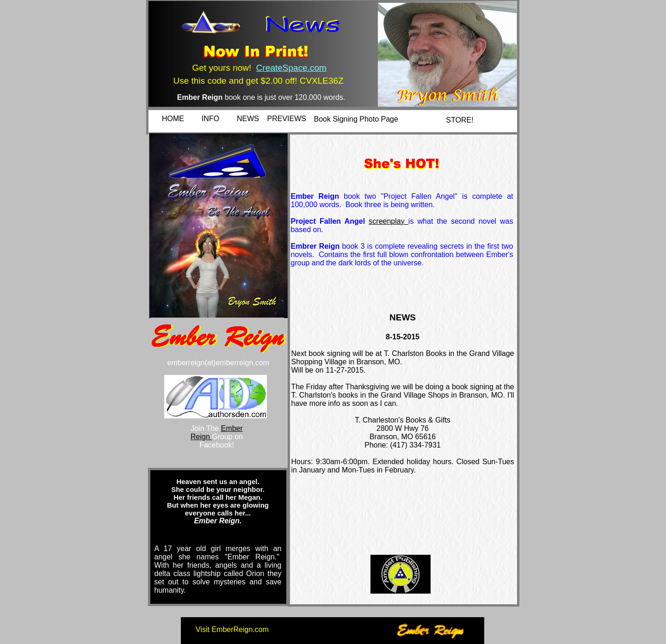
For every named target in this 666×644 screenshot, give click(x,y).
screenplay (388, 221)
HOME (173, 119)
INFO (210, 119)
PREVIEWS (287, 119)
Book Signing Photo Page (356, 119)
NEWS (248, 119)
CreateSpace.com (291, 68)
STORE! (459, 120)
